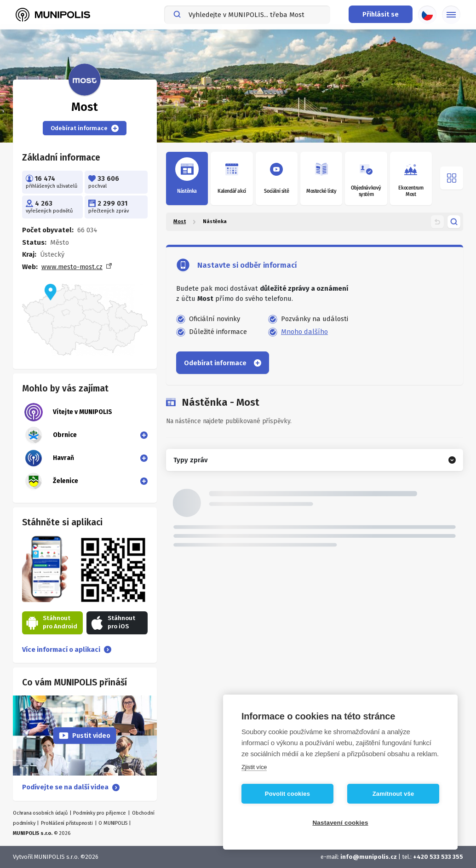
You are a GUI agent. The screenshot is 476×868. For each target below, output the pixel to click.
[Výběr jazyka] (427, 15)
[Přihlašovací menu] (381, 14)
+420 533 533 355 (438, 857)
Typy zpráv (190, 460)
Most (180, 221)
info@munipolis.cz (369, 857)
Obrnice (51, 435)
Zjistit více (254, 767)
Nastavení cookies (340, 823)
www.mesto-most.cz (72, 267)
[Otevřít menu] (452, 178)
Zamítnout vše (393, 794)
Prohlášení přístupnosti (67, 823)
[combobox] (247, 15)
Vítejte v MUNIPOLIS (68, 412)
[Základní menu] (451, 15)
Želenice (51, 481)
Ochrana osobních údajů (40, 813)
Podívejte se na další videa (71, 787)
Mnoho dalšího (304, 332)
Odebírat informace (85, 128)
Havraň (49, 458)
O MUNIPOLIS (113, 823)
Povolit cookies (287, 794)
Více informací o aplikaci (67, 650)
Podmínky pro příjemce (100, 813)
